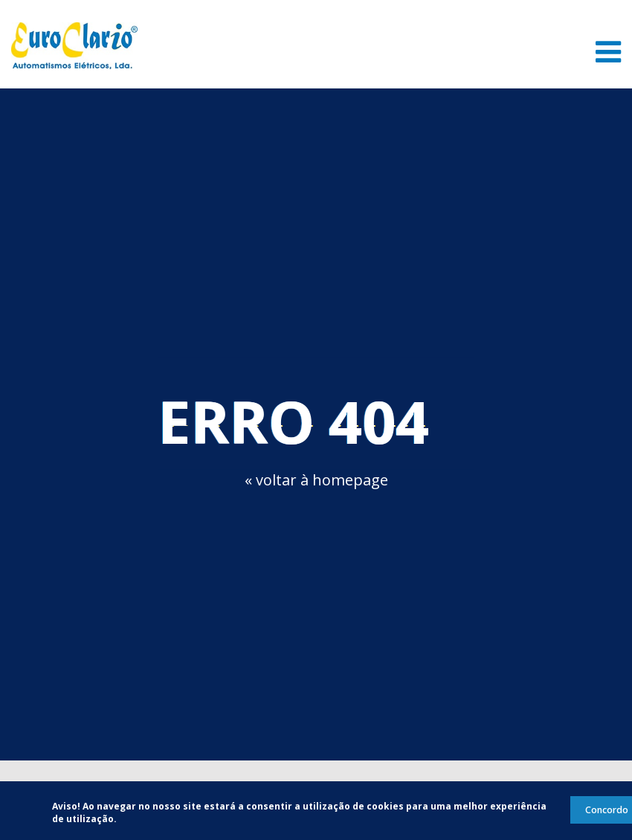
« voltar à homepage (316, 480)
